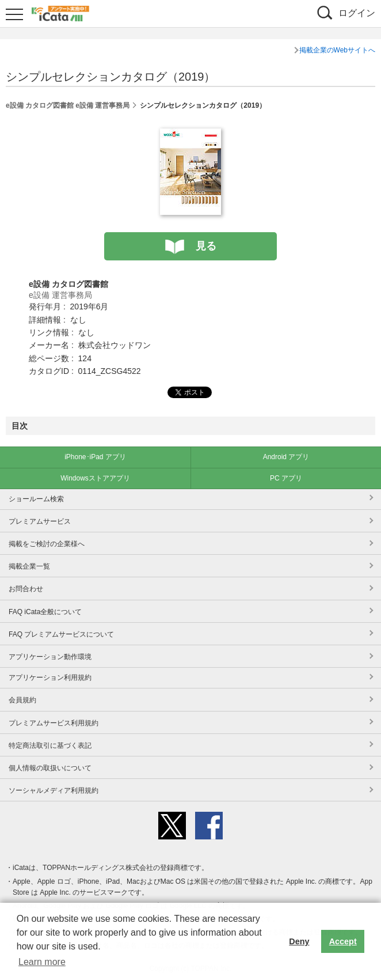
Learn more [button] (42, 962)
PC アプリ (286, 478)
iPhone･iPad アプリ (95, 457)
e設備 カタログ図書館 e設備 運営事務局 (68, 105)
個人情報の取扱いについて (50, 768)
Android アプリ (286, 457)
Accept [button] (343, 941)
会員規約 (22, 700)
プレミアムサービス (40, 521)
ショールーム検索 (36, 499)
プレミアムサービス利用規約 (54, 723)
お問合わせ (26, 589)
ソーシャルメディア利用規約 (54, 790)
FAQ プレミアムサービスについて (61, 634)
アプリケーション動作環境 (50, 657)
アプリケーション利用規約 (50, 678)
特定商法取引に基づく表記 (50, 746)
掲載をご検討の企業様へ (47, 544)
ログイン (357, 13)
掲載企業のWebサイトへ (337, 50)
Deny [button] (299, 941)
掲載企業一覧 (29, 566)
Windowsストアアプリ (95, 478)
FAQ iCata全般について (45, 612)
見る (206, 246)
